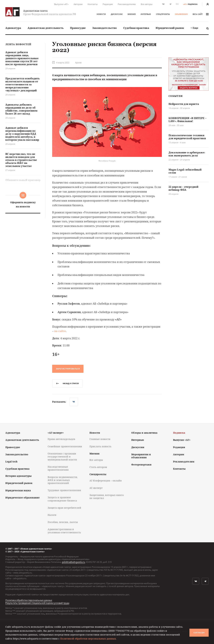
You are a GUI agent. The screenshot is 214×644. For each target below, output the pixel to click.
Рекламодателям (127, 4)
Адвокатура (13, 28)
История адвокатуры (18, 476)
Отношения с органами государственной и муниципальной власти (62, 457)
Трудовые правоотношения (64, 490)
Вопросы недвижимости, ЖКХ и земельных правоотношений (63, 480)
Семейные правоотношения (65, 446)
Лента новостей (18, 44)
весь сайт (201, 14)
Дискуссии (117, 14)
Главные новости (100, 439)
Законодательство (104, 28)
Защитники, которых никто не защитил (107, 497)
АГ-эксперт (96, 488)
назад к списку (67, 383)
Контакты (93, 4)
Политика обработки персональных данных (29, 600)
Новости (101, 14)
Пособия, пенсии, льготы (63, 522)
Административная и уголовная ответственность (64, 531)
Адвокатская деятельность (46, 28)
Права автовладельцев (61, 439)
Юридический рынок (170, 28)
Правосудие (78, 28)
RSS (177, 4)
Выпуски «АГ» (61, 4)
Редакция (108, 4)
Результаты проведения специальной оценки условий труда (37, 603)
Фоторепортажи (141, 465)
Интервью (146, 14)
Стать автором (98, 467)
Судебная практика (136, 28)
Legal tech (11, 462)
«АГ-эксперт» (56, 433)
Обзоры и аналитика (144, 433)
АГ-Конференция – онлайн (106, 481)
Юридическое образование (22, 498)
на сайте (60, 331)
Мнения (132, 14)
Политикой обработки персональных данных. (88, 639)
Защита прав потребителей (64, 508)
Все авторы (147, 4)
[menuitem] (13, 28)
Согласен (199, 633)
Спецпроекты (163, 14)
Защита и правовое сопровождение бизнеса (62, 499)
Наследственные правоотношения (58, 468)
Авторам (78, 4)
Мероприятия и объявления (141, 456)
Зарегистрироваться (68, 369)
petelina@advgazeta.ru (74, 562)
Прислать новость (100, 446)
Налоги (52, 515)
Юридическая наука (18, 490)
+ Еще (194, 28)
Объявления (181, 14)
